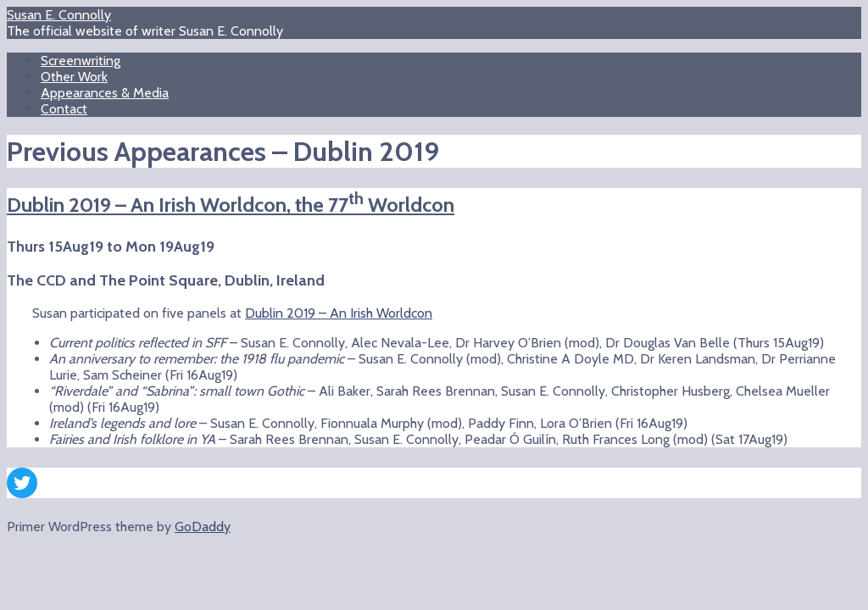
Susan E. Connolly (59, 15)
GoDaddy (203, 527)
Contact (64, 109)
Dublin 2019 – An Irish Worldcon (339, 313)
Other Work (74, 77)
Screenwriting (81, 61)
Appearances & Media (105, 93)
